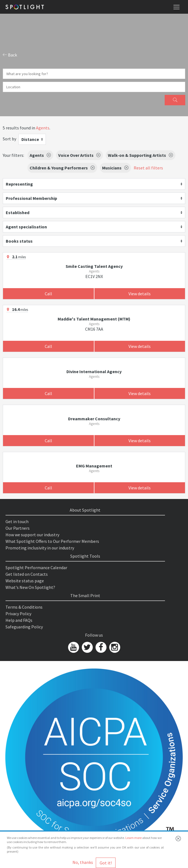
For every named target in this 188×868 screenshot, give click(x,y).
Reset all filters (148, 168)
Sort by (9, 139)
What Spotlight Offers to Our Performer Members (52, 541)
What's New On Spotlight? (30, 587)
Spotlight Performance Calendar (36, 568)
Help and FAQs (19, 620)
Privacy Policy (18, 614)
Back (10, 55)
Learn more (134, 838)
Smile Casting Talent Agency (94, 266)
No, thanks (83, 862)
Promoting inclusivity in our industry (40, 548)
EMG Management (94, 466)
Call (48, 294)
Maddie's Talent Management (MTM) (94, 319)
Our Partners (18, 528)
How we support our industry (32, 535)
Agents (43, 128)
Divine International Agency (94, 371)
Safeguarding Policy (24, 627)
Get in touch (17, 521)
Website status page (25, 581)
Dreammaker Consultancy (94, 419)
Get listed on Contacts (27, 574)
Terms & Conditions (24, 607)
